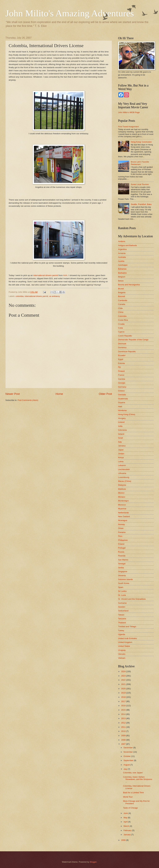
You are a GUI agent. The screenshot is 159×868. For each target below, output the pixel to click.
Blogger (93, 862)
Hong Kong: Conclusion (141, 142)
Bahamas (122, 269)
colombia (20, 296)
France (121, 375)
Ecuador (122, 355)
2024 (124, 671)
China (121, 312)
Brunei (121, 289)
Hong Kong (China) (127, 414)
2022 (124, 680)
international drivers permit (46, 275)
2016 (124, 706)
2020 (124, 689)
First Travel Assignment (128, 127)
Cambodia (123, 300)
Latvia (121, 461)
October (127, 756)
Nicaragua (123, 520)
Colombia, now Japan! (133, 773)
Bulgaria (122, 293)
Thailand (122, 623)
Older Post (105, 394)
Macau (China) (125, 481)
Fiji (119, 367)
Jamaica (122, 446)
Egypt (121, 359)
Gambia (122, 379)
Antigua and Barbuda (127, 245)
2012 (124, 723)
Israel (120, 438)
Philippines (123, 540)
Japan (121, 450)
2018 (124, 697)
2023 (124, 676)
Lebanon (122, 465)
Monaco (122, 497)
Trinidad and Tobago (127, 626)
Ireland (121, 434)
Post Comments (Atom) (28, 400)
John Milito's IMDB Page (129, 112)
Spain (121, 587)
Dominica (122, 347)
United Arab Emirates (128, 638)
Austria (121, 261)
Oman (121, 528)
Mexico (121, 493)
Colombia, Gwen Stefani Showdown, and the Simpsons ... (138, 779)
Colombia (122, 316)
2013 (124, 718)
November (128, 752)
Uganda (122, 634)
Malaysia (122, 485)
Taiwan (121, 615)
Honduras (122, 410)
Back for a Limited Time (133, 793)
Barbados (122, 273)
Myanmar (122, 509)
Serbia (121, 568)
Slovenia (122, 575)
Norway (121, 524)
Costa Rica (123, 320)
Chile (120, 308)
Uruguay (122, 650)
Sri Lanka (122, 591)
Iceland (121, 422)
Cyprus (121, 332)
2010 (124, 731)
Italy (120, 442)
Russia (121, 552)
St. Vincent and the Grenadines (132, 599)
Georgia (122, 383)
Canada (122, 304)
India (120, 426)
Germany (122, 387)
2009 (124, 736)
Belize (121, 281)
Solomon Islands (125, 579)
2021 (124, 684)
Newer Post (13, 394)
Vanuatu (122, 654)
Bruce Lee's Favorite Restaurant (140, 163)
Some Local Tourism (140, 184)
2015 (124, 710)
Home (59, 394)
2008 (124, 740)
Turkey (121, 630)
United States (124, 646)
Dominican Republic (127, 352)
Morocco (122, 505)
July (126, 769)
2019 (124, 693)
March (127, 826)
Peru (120, 536)
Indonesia (122, 430)
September (129, 760)
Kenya (121, 457)
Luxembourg (124, 477)
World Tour (128, 797)
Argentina (122, 249)
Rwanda (122, 556)
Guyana (122, 402)
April (126, 822)
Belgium (122, 277)
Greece (121, 391)
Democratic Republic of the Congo (133, 340)
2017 (124, 701)
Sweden (122, 607)
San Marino (123, 560)
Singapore (123, 571)
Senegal (122, 564)
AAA (65, 275)
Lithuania (122, 473)
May (126, 818)
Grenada (122, 395)
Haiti (120, 407)
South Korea (124, 583)
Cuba (120, 328)
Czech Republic (125, 336)
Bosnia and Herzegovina (129, 285)
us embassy (55, 296)
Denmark (122, 344)
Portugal (122, 548)
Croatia (121, 324)
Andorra (122, 241)
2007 (124, 744)
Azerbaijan (123, 265)
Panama (122, 532)
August (127, 765)
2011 (124, 727)
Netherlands (123, 513)
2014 (124, 714)
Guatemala (123, 399)
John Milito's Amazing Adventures (70, 13)
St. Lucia (122, 595)
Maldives (122, 489)
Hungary (122, 418)
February (128, 830)
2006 (124, 840)
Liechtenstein (124, 469)
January (127, 835)
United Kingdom (125, 642)
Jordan (121, 454)
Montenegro (123, 501)
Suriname (122, 603)
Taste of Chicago (130, 808)
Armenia (122, 253)
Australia (122, 257)
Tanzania (122, 619)
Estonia (121, 363)
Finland (121, 371)
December (128, 748)
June (126, 813)
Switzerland (123, 611)
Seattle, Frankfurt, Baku (141, 204)
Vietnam (122, 658)
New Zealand (124, 516)
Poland (121, 544)
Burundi (121, 296)
